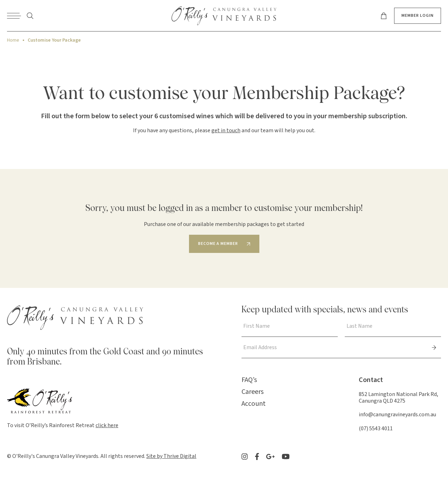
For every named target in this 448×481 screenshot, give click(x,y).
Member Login (418, 16)
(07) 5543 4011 (376, 429)
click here (107, 425)
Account (254, 404)
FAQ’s (249, 380)
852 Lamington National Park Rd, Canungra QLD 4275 (398, 398)
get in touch (226, 130)
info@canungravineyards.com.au (397, 415)
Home (13, 40)
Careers (253, 392)
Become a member (218, 244)
